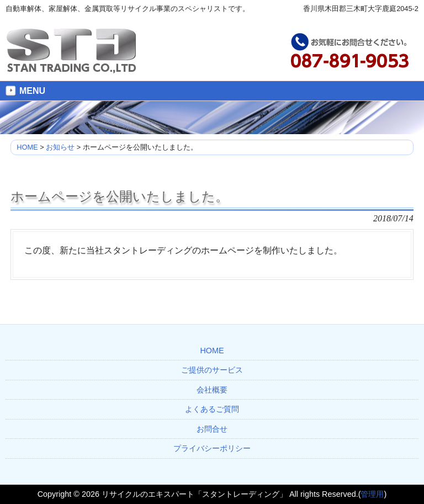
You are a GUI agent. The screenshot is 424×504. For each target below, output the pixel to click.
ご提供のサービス (212, 370)
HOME (212, 351)
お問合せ (212, 429)
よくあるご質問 (212, 409)
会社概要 (212, 390)
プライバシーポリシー (212, 448)
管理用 (372, 494)
